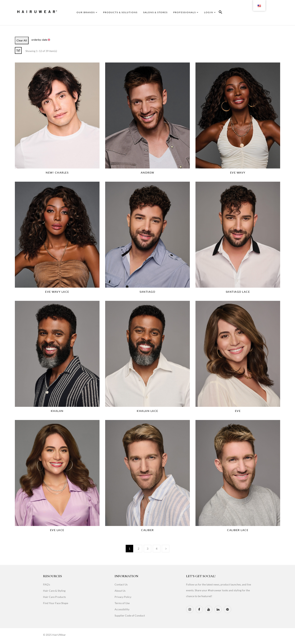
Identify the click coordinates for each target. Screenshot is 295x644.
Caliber (147, 530)
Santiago (147, 292)
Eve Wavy (238, 173)
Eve (238, 411)
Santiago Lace (238, 292)
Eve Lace (57, 530)
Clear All (22, 40)
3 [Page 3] (148, 549)
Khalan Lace (147, 411)
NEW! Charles (57, 173)
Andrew (147, 173)
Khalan (57, 411)
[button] (220, 13)
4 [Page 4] (157, 549)
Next (166, 549)
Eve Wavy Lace (57, 292)
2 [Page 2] (139, 549)
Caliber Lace (238, 530)
